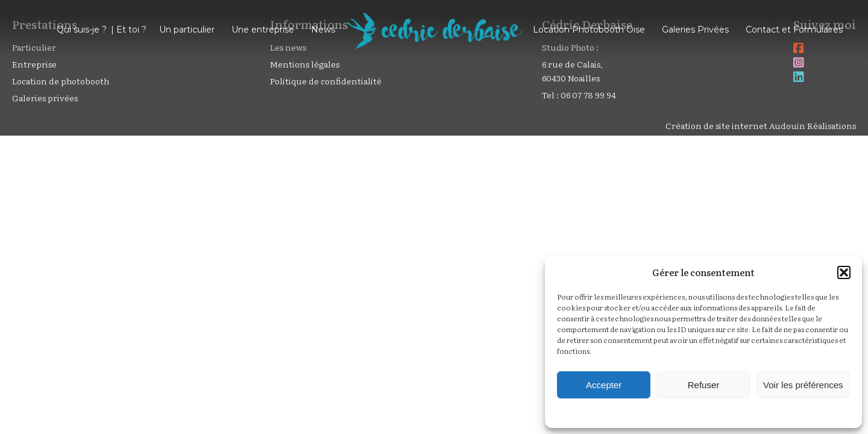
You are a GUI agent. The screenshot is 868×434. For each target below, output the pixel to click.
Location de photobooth (61, 81)
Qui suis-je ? (82, 30)
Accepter (604, 385)
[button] (844, 272)
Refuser (704, 385)
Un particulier (187, 30)
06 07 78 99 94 (588, 95)
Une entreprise (263, 30)
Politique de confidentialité (326, 81)
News (323, 30)
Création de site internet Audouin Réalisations (761, 125)
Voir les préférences (803, 385)
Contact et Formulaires (794, 30)
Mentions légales (305, 64)
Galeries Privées (695, 30)
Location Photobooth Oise (589, 30)
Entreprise (34, 64)
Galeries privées (45, 98)
